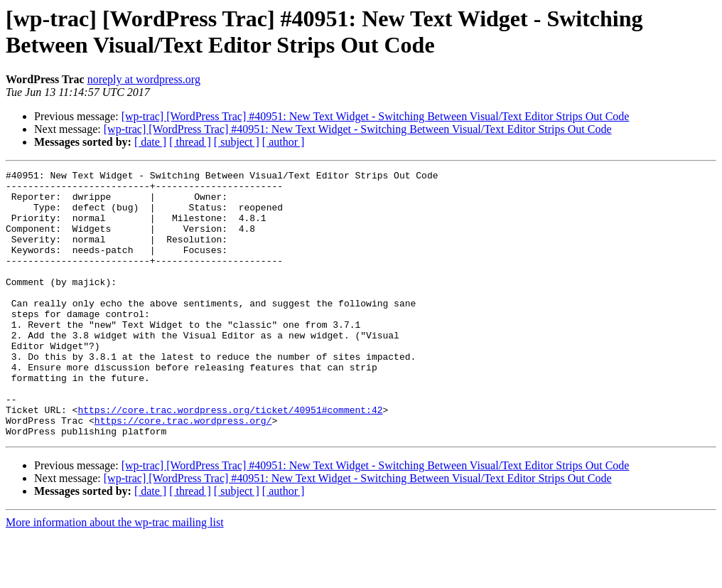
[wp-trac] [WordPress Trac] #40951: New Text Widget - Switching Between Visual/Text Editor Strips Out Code (376, 116)
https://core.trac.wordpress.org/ (183, 471)
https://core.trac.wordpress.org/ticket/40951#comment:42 (230, 459)
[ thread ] (190, 142)
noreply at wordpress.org (144, 79)
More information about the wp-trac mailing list (115, 576)
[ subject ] (237, 142)
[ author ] (284, 142)
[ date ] (150, 142)
